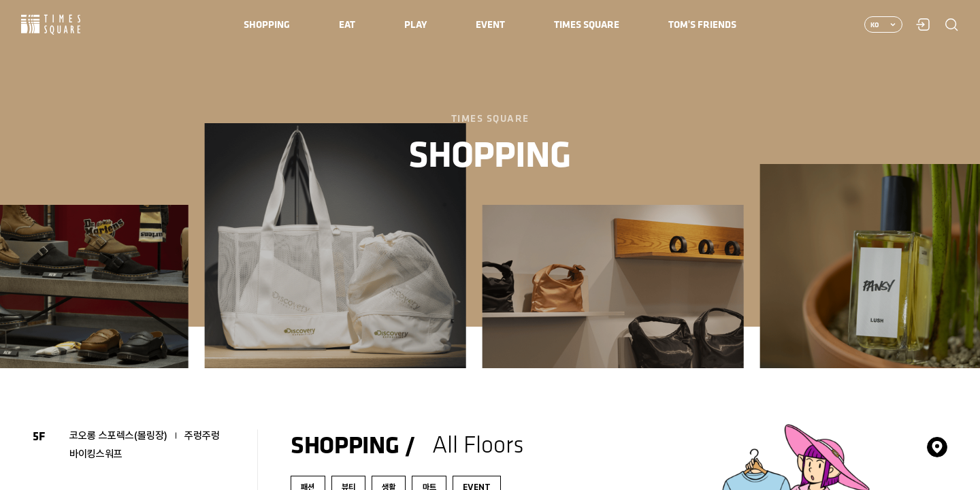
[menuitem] (267, 24)
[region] (490, 245)
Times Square (51, 25)
